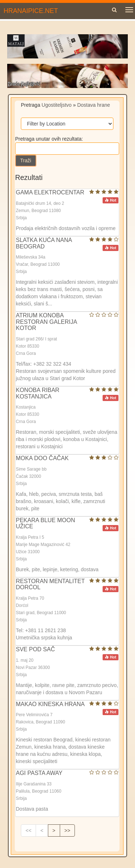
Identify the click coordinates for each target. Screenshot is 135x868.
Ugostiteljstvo (57, 105)
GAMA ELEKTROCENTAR (50, 192)
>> (67, 830)
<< (28, 830)
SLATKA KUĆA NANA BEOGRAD (44, 243)
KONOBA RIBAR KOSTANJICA (38, 393)
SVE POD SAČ (35, 649)
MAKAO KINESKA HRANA (50, 704)
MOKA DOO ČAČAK (42, 458)
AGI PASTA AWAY (39, 773)
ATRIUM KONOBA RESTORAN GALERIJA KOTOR (46, 322)
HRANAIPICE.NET (31, 11)
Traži (26, 160)
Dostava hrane (93, 105)
